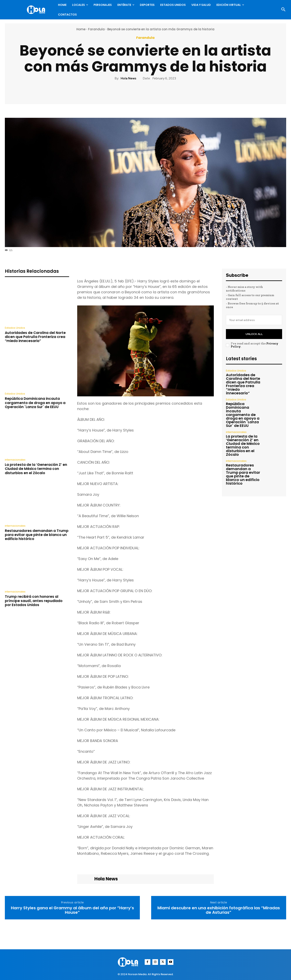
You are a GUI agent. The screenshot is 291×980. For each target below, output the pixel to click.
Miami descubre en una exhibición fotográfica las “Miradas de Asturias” (219, 910)
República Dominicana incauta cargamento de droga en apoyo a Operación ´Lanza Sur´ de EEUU (35, 403)
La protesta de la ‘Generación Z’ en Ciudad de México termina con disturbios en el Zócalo (36, 469)
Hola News (128, 78)
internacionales (15, 460)
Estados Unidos (15, 328)
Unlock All (254, 334)
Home (81, 29)
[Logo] (37, 10)
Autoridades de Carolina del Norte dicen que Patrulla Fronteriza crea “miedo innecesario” (35, 337)
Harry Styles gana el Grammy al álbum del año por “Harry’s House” (72, 910)
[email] (254, 320)
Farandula (96, 29)
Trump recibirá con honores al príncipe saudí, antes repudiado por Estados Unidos (34, 601)
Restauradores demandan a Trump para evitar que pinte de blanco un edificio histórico (37, 535)
